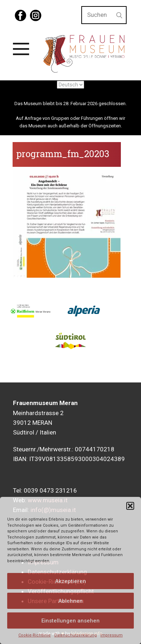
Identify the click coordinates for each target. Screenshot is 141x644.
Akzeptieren (70, 581)
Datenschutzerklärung (76, 635)
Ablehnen (70, 601)
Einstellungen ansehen (70, 621)
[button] (130, 506)
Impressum (112, 635)
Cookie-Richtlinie (35, 635)
